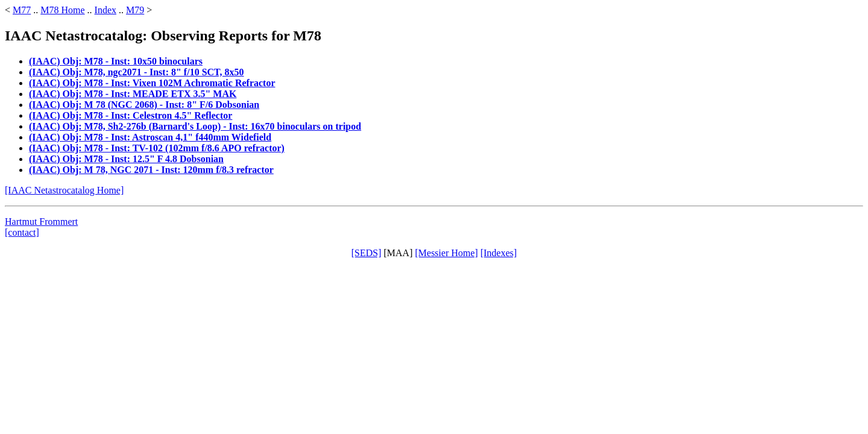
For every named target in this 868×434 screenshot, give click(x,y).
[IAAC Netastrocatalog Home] (64, 190)
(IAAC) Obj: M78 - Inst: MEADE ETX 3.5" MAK (133, 94)
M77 (22, 10)
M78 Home (62, 10)
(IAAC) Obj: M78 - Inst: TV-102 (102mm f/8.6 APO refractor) (157, 148)
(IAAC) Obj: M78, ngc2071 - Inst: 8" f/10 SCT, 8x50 (137, 72)
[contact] (22, 232)
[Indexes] (498, 253)
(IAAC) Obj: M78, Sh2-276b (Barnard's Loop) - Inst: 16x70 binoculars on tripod (195, 126)
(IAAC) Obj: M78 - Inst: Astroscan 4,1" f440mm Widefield (150, 137)
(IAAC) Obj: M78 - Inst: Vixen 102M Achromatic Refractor (152, 83)
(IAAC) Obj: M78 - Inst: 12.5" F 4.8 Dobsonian (126, 159)
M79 (135, 10)
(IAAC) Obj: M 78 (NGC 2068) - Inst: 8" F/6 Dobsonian (144, 105)
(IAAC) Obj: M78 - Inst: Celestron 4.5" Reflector (131, 115)
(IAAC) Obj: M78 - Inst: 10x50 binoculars (116, 61)
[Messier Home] (446, 253)
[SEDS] (366, 253)
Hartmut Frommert (41, 222)
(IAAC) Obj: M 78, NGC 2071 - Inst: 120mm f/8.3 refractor (151, 170)
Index (105, 10)
